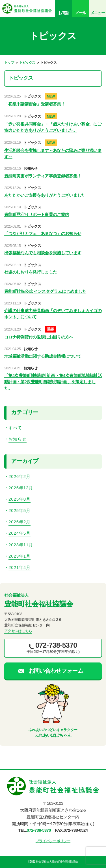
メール (81, 13)
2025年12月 (21, 488)
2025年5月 (20, 510)
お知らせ (18, 439)
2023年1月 (20, 556)
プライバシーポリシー (53, 841)
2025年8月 (20, 499)
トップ (9, 63)
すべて (15, 428)
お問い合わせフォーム (56, 671)
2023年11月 (21, 545)
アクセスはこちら (18, 631)
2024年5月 (20, 533)
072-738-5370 (39, 830)
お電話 (64, 13)
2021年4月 (20, 567)
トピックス (27, 63)
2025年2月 (20, 522)
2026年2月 (20, 476)
